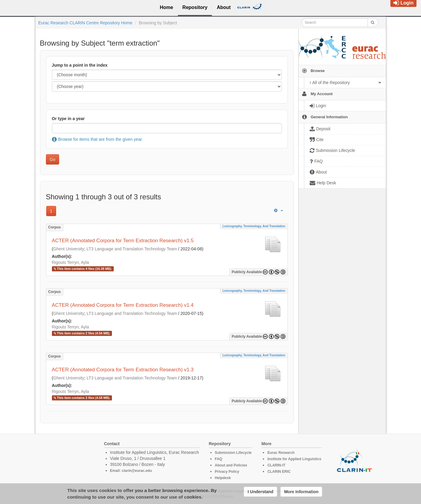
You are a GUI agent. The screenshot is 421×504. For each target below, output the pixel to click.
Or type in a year (68, 119)
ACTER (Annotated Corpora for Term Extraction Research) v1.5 (123, 241)
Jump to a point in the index (80, 65)
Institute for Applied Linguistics (294, 459)
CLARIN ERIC (279, 472)
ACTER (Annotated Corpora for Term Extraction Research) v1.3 (123, 370)
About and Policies (231, 465)
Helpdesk (223, 478)
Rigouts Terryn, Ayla (71, 262)
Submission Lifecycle (233, 453)
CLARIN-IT (276, 465)
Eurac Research (281, 453)
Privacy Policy (227, 472)
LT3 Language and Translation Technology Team (132, 249)
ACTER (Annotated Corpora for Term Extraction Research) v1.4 (123, 305)
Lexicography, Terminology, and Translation (254, 226)
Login (403, 3)
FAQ (219, 459)
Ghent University (69, 249)
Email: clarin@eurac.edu (131, 471)
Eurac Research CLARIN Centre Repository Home (86, 23)
